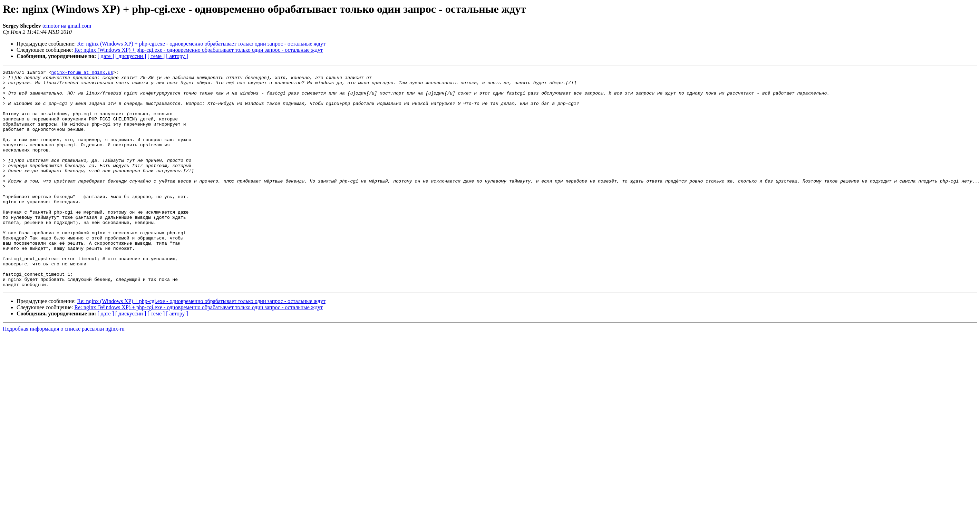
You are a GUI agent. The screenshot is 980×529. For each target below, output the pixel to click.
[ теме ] (156, 56)
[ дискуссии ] (131, 56)
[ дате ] (106, 56)
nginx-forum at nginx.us (82, 73)
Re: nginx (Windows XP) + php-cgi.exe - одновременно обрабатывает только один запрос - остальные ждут (201, 44)
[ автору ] (177, 56)
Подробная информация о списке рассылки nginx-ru (64, 372)
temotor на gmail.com (67, 26)
